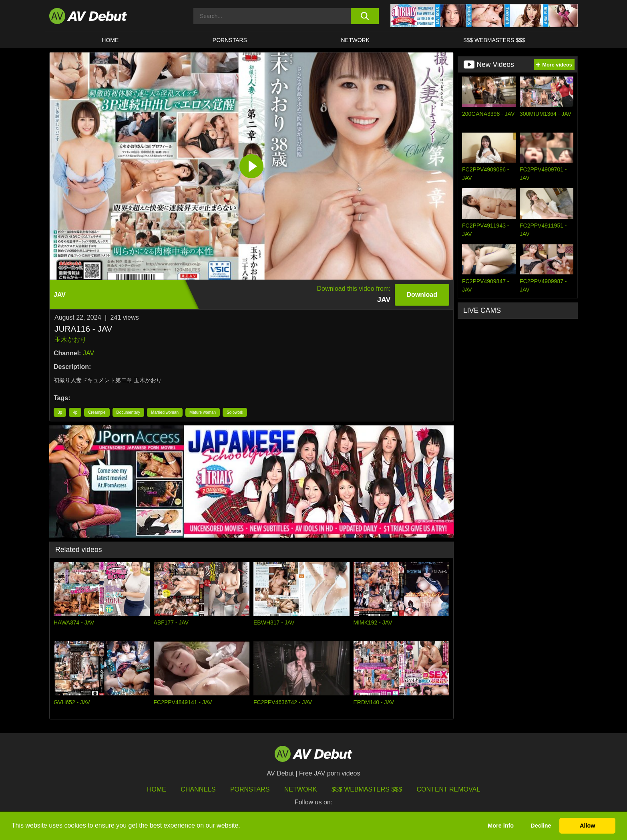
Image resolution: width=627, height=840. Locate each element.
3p (60, 412)
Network (356, 40)
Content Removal (449, 789)
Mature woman (203, 412)
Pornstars (230, 40)
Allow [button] (587, 826)
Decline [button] (541, 826)
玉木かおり (70, 339)
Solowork (235, 412)
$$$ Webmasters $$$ (494, 40)
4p (75, 412)
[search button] (365, 16)
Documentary (128, 412)
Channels (198, 789)
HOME (110, 40)
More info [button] (501, 826)
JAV (88, 353)
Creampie (97, 412)
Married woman (165, 412)
